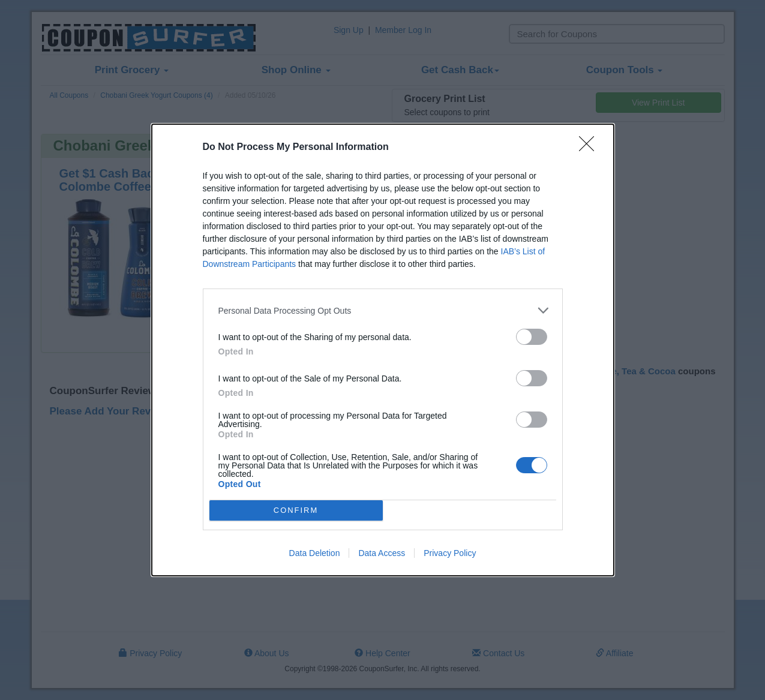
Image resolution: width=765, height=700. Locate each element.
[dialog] (383, 350)
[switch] (532, 337)
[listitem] (383, 310)
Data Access (382, 553)
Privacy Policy (450, 553)
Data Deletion (315, 553)
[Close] (590, 148)
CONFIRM (296, 510)
